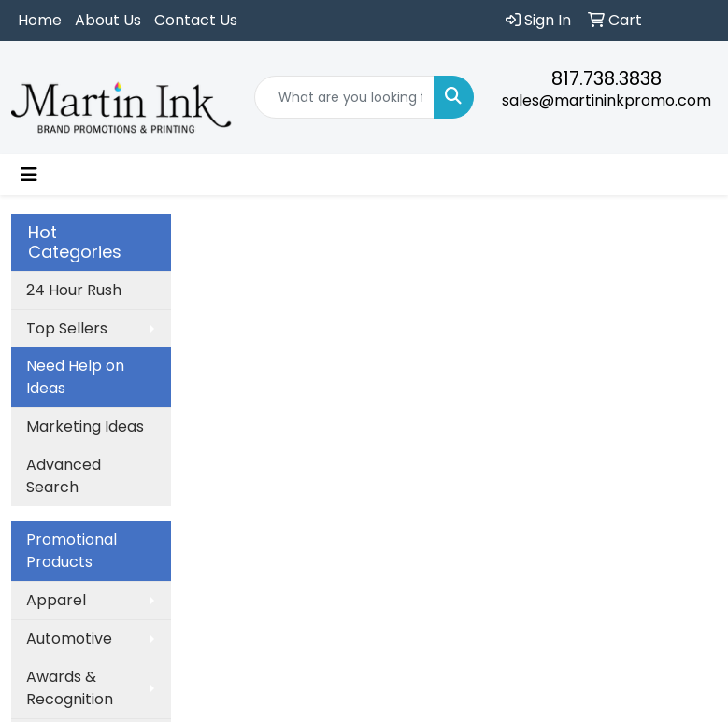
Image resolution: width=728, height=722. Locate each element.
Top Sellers (67, 328)
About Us (108, 20)
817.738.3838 (607, 78)
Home (40, 20)
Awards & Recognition (70, 688)
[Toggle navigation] (29, 175)
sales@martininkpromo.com (607, 100)
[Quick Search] (345, 97)
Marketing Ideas (85, 426)
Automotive (69, 638)
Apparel (56, 600)
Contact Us (196, 20)
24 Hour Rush (74, 290)
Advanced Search (64, 476)
